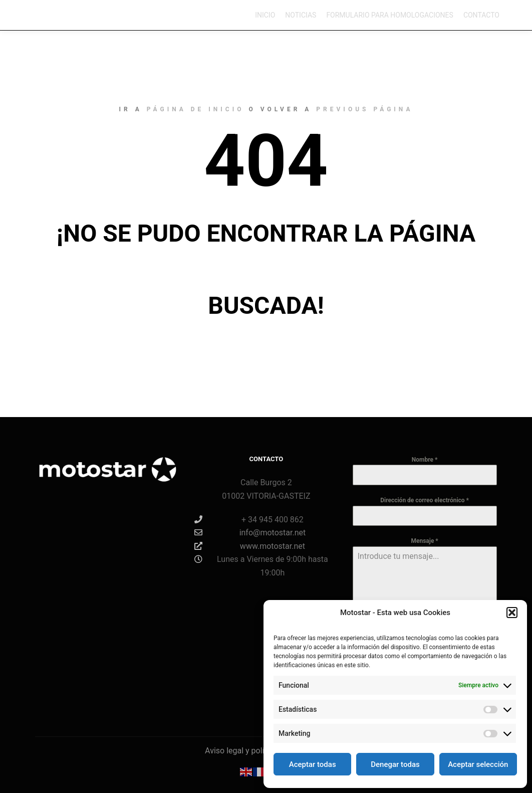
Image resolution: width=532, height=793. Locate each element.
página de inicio (196, 109)
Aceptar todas (313, 764)
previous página (364, 109)
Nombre (425, 460)
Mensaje (424, 541)
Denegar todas (395, 764)
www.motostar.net (250, 546)
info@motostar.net (250, 532)
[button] (512, 613)
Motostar (47, 15)
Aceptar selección (478, 764)
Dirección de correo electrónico (425, 500)
